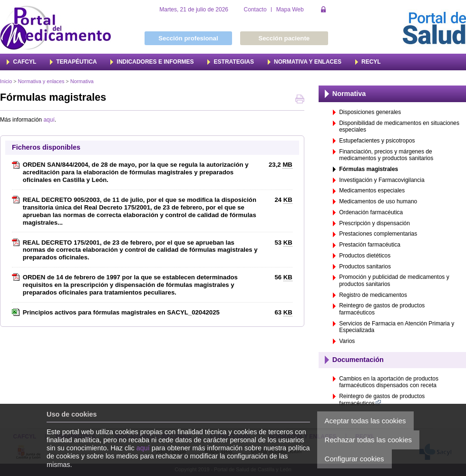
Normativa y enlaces (41, 81)
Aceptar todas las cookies (365, 421)
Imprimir (300, 100)
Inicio (6, 81)
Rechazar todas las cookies (368, 440)
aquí (143, 448)
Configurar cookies (354, 459)
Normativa (82, 81)
